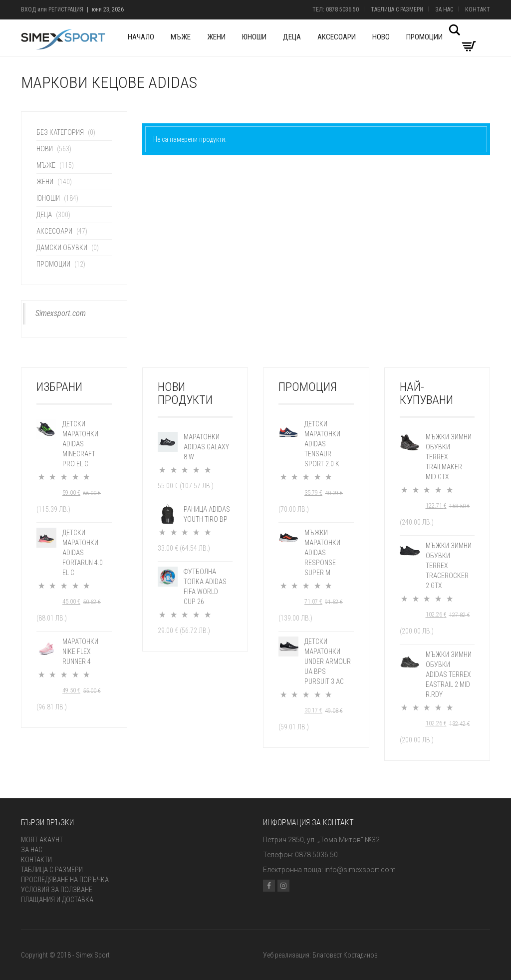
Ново (381, 37)
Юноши (254, 37)
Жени (216, 37)
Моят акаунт (42, 840)
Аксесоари (337, 37)
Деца (292, 37)
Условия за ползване (57, 890)
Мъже (181, 37)
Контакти (36, 860)
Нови (45, 149)
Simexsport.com (61, 313)
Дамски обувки (62, 248)
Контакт (478, 9)
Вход (28, 9)
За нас (444, 9)
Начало (141, 37)
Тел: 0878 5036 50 (336, 9)
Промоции (424, 37)
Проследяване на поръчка (65, 880)
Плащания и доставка (57, 900)
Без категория (60, 132)
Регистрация (66, 9)
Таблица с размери (397, 9)
